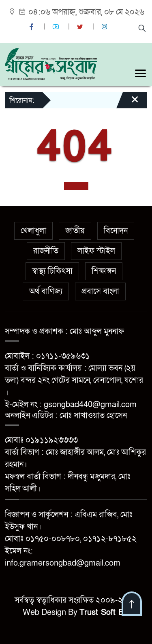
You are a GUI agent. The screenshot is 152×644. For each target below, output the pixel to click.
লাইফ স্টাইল (96, 251)
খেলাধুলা (33, 231)
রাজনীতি (46, 251)
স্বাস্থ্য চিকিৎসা (52, 271)
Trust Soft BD (104, 612)
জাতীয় (75, 231)
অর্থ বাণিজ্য (46, 291)
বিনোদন (116, 231)
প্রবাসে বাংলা (100, 291)
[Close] (128, 103)
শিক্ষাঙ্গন (104, 271)
